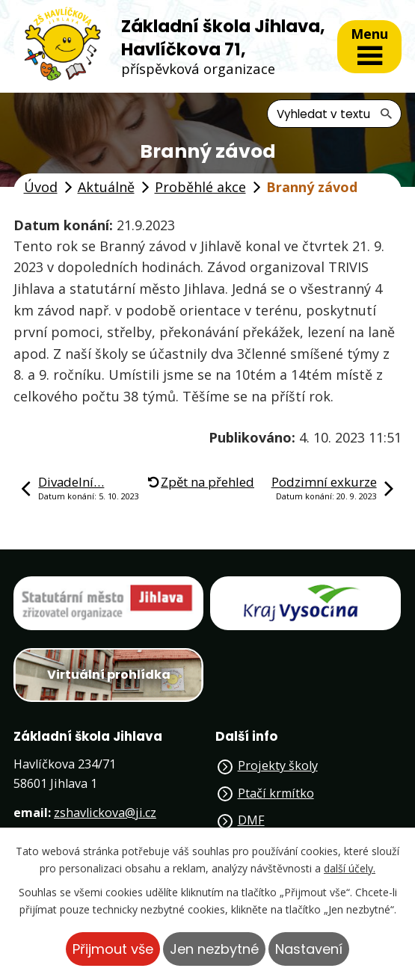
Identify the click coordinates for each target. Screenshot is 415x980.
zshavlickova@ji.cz (105, 813)
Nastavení (309, 949)
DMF (251, 820)
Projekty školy (278, 765)
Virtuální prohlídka (109, 675)
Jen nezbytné (214, 949)
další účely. (350, 868)
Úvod (41, 187)
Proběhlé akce (200, 187)
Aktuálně (106, 187)
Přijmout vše (113, 949)
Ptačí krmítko (276, 793)
